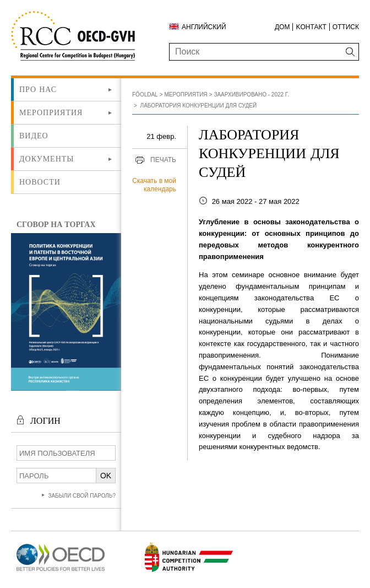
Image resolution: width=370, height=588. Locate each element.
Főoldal (145, 95)
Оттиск (346, 27)
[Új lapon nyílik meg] (61, 571)
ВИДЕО (34, 136)
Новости (40, 182)
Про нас (38, 89)
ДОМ (282, 27)
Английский (204, 27)
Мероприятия (51, 112)
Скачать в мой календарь (154, 185)
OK (106, 476)
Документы (47, 159)
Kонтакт (311, 27)
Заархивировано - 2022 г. (251, 95)
